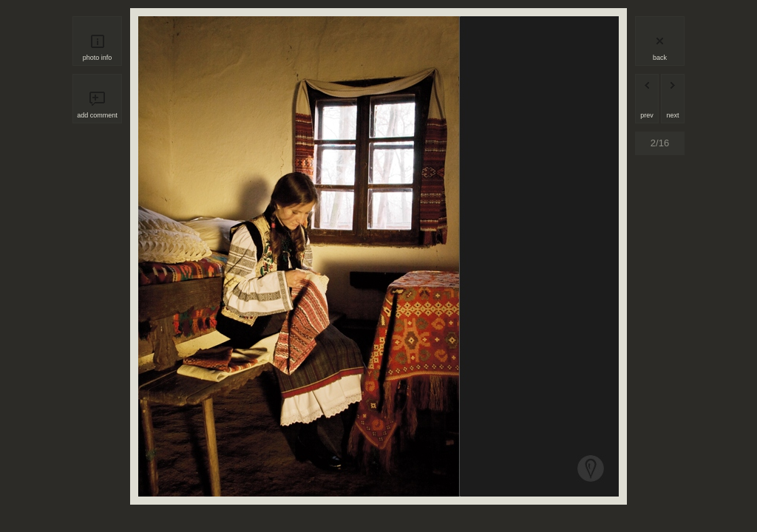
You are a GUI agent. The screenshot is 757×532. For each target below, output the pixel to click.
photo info (98, 58)
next (672, 115)
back (660, 58)
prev (647, 115)
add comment (97, 115)
